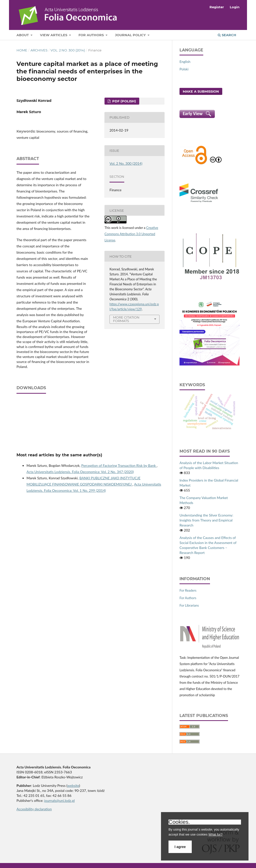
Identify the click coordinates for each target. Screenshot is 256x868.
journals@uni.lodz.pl (59, 800)
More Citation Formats (126, 319)
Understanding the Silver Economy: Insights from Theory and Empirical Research (206, 520)
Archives (39, 50)
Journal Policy (131, 35)
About (23, 35)
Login (235, 7)
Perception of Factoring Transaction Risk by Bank (119, 465)
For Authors (92, 35)
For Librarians (189, 605)
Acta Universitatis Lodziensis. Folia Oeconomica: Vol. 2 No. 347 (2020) (80, 472)
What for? (215, 834)
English (185, 62)
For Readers (188, 590)
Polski (184, 69)
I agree (180, 847)
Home (22, 50)
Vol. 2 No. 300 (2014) (68, 50)
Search (227, 35)
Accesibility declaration (34, 809)
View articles (54, 35)
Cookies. (179, 822)
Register (217, 7)
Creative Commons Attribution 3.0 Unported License (131, 234)
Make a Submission (201, 91)
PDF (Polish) (124, 101)
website (73, 785)
